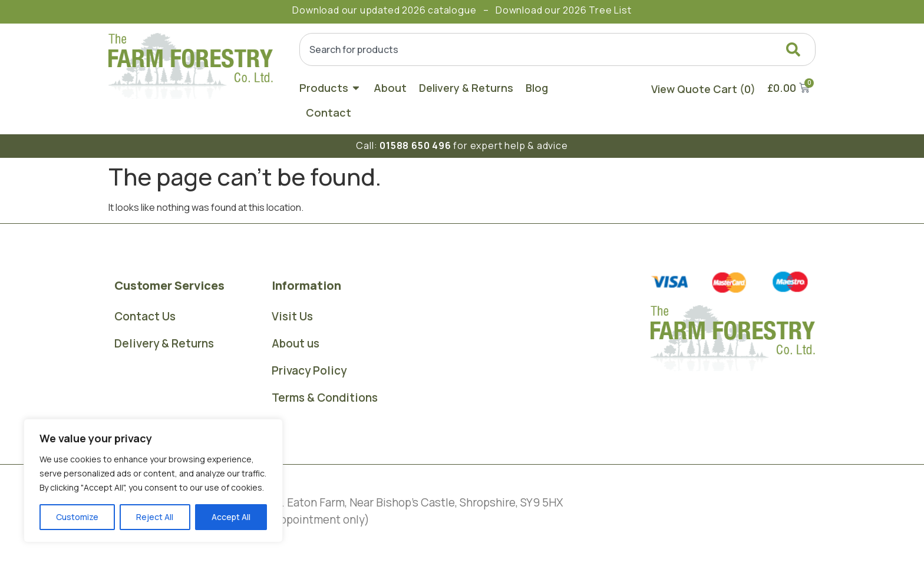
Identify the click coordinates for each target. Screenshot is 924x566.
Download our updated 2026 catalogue (384, 10)
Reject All (155, 517)
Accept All (231, 517)
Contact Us (145, 316)
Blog (537, 88)
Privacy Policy (309, 370)
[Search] (796, 49)
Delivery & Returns (466, 88)
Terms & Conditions (325, 398)
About (390, 88)
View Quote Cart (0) (703, 89)
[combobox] (557, 49)
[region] (153, 481)
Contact (329, 112)
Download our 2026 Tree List (564, 10)
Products (330, 88)
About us (296, 343)
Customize (77, 517)
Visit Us (292, 316)
